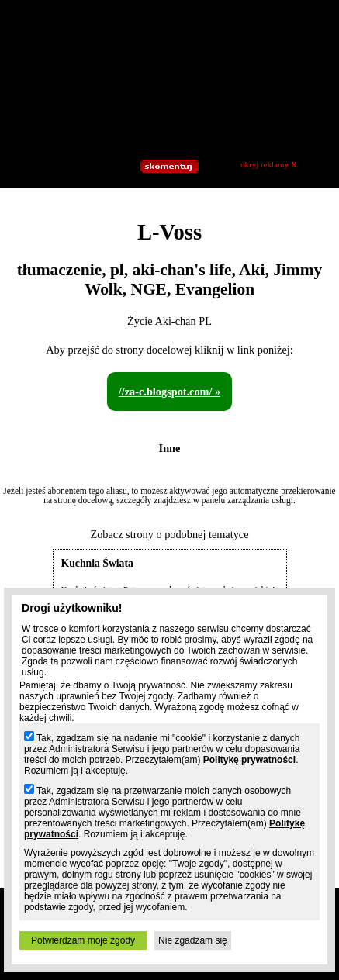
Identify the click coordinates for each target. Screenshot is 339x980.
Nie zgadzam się (193, 940)
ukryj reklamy (269, 164)
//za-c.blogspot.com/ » (169, 392)
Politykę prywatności (249, 760)
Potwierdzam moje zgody (83, 940)
